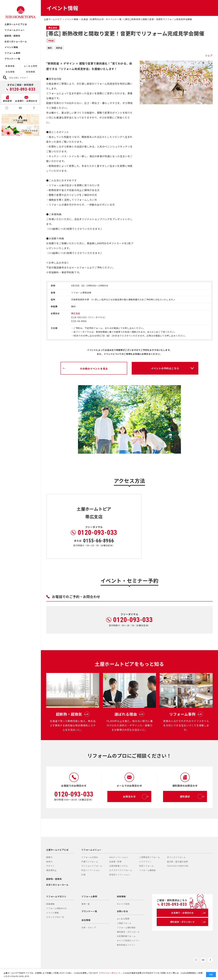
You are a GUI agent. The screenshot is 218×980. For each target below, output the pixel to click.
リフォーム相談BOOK (56, 908)
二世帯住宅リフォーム (150, 857)
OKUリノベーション (119, 857)
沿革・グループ (89, 927)
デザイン (50, 866)
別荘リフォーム (146, 866)
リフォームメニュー (15, 30)
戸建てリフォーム (90, 862)
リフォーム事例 (12, 53)
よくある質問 (31, 66)
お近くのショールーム (16, 41)
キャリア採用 (123, 904)
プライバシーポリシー (110, 973)
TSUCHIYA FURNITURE (178, 866)
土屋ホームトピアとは (16, 24)
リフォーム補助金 (147, 870)
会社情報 (10, 72)
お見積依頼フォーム (126, 936)
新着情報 (10, 66)
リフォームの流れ (90, 857)
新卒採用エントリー (126, 945)
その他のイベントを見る (86, 368)
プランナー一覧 (12, 59)
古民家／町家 (115, 862)
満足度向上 (51, 870)
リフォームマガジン (56, 896)
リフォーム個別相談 (126, 927)
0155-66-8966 (99, 541)
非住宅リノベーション (120, 875)
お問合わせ (135, 796)
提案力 (49, 857)
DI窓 (83, 875)
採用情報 (31, 72)
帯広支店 (76, 313)
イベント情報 (11, 47)
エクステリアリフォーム (121, 870)
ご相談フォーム (124, 923)
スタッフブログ (55, 917)
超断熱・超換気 (12, 36)
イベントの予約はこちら (165, 368)
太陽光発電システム (119, 866)
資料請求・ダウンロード (128, 932)
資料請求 (191, 796)
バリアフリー (145, 862)
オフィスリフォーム (176, 857)
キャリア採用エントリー (128, 940)
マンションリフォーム (92, 866)
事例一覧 (86, 904)
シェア (209, 55)
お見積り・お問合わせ (188, 913)
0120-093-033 (23, 89)
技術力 (49, 862)
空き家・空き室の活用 (177, 862)
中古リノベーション (91, 870)
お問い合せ (122, 911)
